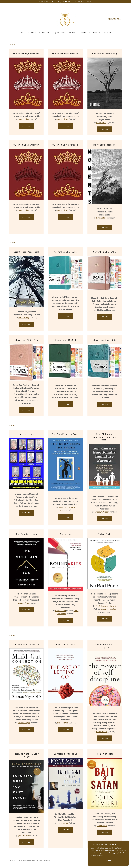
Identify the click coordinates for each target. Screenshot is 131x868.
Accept (108, 861)
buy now (66, 316)
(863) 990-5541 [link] (115, 19)
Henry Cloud (60, 611)
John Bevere (102, 826)
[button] (108, 33)
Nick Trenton (63, 723)
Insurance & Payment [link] (91, 33)
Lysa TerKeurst (24, 835)
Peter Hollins (102, 731)
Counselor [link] (44, 33)
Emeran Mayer (24, 723)
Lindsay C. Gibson (102, 512)
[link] (65, 19)
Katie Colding (24, 119)
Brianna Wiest (24, 603)
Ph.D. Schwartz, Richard (106, 606)
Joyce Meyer (63, 823)
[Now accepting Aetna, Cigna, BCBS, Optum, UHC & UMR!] (65, 2)
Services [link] (32, 33)
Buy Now (26, 126)
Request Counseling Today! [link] (66, 33)
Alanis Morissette (109, 609)
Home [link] (22, 33)
